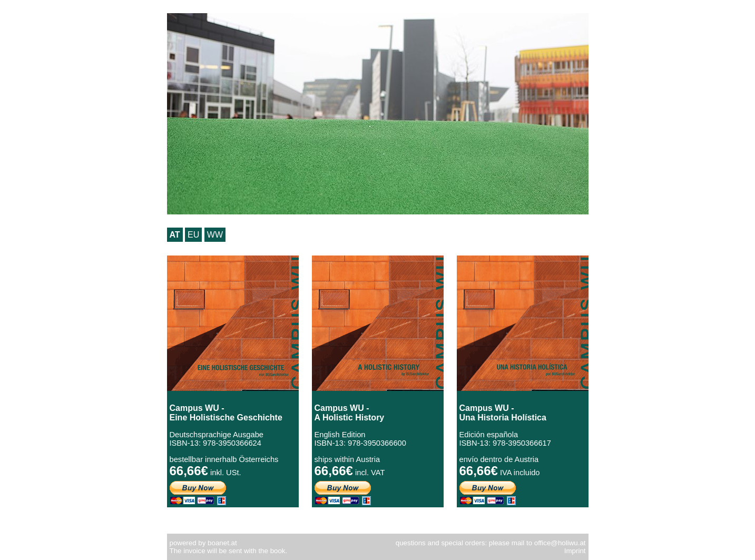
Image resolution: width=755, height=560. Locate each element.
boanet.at (222, 543)
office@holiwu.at (560, 543)
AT (175, 235)
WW (215, 235)
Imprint (575, 551)
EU (193, 235)
